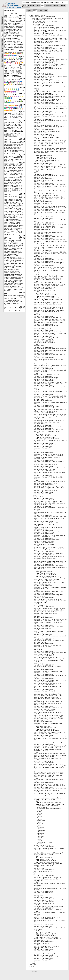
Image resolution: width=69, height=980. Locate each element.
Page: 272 (22, 195)
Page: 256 (22, 78)
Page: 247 (22, 19)
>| (47, 11)
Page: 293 (22, 297)
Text (24, 5)
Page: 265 (22, 140)
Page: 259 (22, 104)
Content (2, 29)
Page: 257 (22, 87)
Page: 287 (22, 239)
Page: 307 (22, 308)
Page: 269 (22, 163)
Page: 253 (22, 57)
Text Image (31, 5)
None (2, 65)
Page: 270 (22, 176)
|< (31, 11)
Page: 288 (22, 292)
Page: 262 (22, 138)
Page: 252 (22, 51)
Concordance (2, 58)
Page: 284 (22, 237)
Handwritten (2, 43)
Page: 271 (22, 193)
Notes (2, 50)
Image (38, 5)
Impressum (34, 972)
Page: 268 (22, 155)
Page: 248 (22, 20)
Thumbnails (2, 21)
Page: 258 (22, 93)
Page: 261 (22, 121)
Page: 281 (22, 236)
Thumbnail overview (52, 5)
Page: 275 (22, 198)
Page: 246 (22, 16)
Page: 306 (22, 306)
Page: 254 (22, 64)
